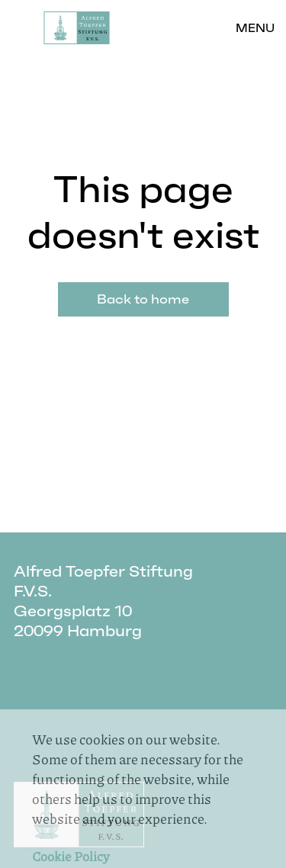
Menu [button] (255, 28)
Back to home (143, 299)
